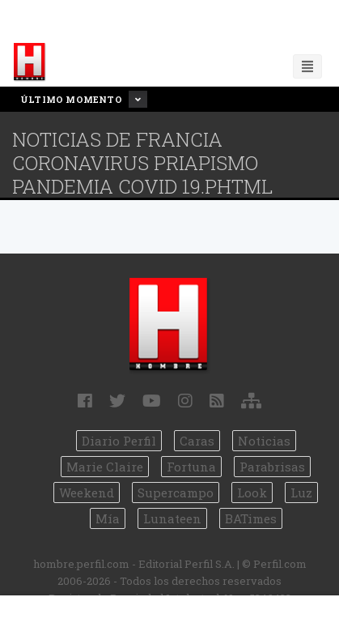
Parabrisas (272, 467)
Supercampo (176, 493)
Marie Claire (105, 467)
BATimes (251, 518)
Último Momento (84, 99)
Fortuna (191, 467)
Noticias (264, 441)
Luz (301, 493)
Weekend (87, 493)
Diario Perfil (119, 441)
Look (252, 493)
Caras (197, 441)
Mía (108, 518)
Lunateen (172, 518)
